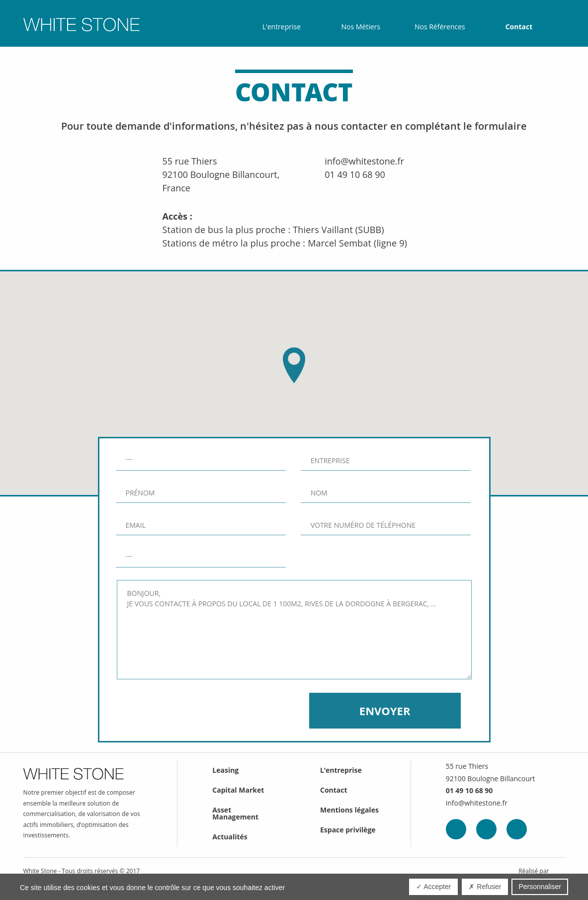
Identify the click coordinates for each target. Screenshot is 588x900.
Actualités (230, 837)
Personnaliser (540, 887)
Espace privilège (348, 830)
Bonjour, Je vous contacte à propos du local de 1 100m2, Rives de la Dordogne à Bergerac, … (294, 630)
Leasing (225, 770)
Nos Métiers (361, 27)
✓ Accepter (433, 887)
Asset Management (235, 813)
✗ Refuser (485, 887)
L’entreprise (282, 27)
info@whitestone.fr (364, 161)
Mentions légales (349, 810)
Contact (519, 27)
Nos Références (440, 27)
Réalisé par (534, 871)
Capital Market (238, 790)
